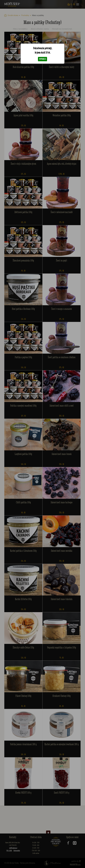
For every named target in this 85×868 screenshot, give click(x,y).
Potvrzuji (42, 59)
